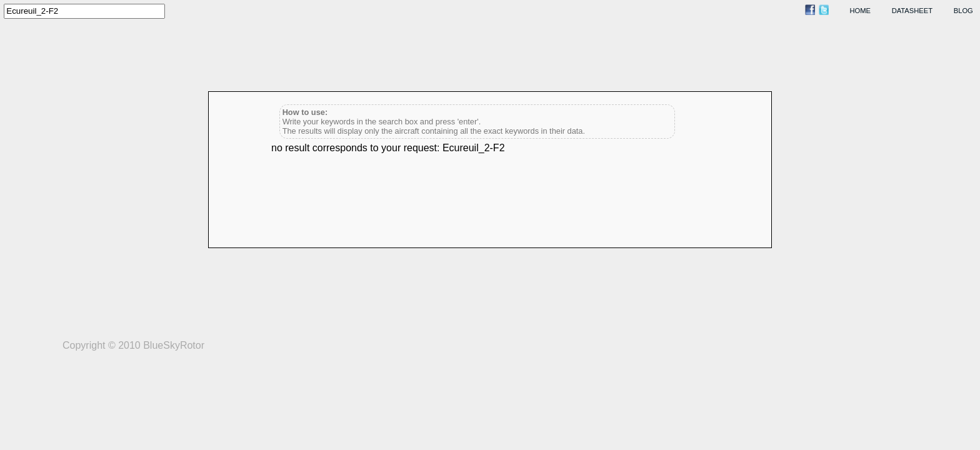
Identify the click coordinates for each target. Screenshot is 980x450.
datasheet (912, 11)
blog (963, 11)
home (861, 11)
